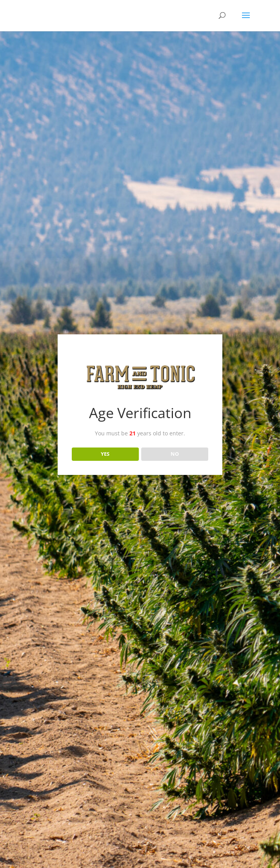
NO (175, 454)
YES (105, 454)
